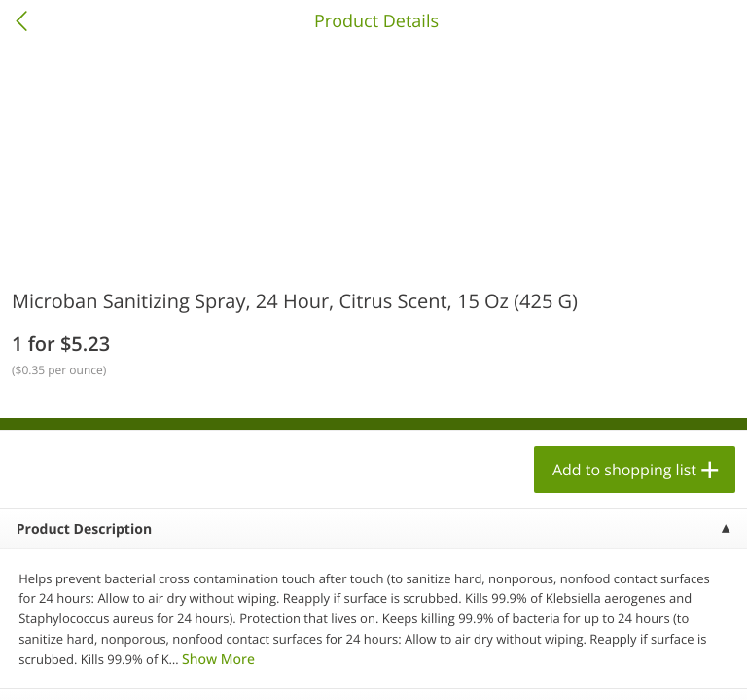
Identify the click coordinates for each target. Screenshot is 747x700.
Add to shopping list (624, 470)
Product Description (84, 529)
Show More (218, 660)
